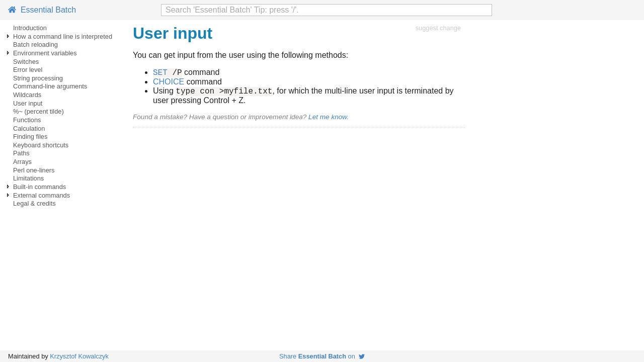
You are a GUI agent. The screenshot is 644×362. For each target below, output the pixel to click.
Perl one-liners (34, 170)
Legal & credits (34, 203)
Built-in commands (39, 187)
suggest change (438, 28)
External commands (42, 195)
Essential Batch (42, 10)
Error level (28, 70)
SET (160, 73)
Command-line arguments (50, 86)
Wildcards (27, 95)
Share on (322, 356)
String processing (38, 78)
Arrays (22, 162)
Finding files (30, 137)
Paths (21, 153)
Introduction (30, 28)
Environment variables (45, 53)
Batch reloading (35, 44)
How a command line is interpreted (63, 36)
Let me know (328, 120)
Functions (27, 120)
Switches (26, 62)
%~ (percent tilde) (38, 111)
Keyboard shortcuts (41, 145)
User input (28, 103)
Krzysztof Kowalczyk (79, 356)
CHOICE (169, 83)
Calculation (29, 128)
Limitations (28, 178)
